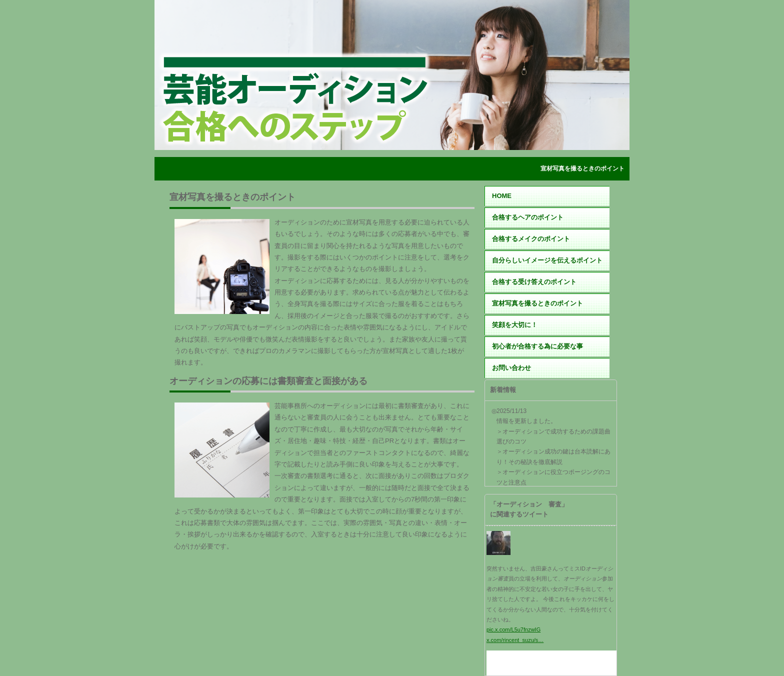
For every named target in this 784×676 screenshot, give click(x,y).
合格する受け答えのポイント (534, 282)
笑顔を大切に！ (515, 325)
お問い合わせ (511, 368)
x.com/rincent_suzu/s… (515, 640)
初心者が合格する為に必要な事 (537, 346)
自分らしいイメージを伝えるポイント (547, 260)
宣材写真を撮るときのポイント (537, 303)
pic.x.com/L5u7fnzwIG (513, 629)
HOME (502, 196)
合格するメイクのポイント (531, 239)
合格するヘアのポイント (528, 217)
